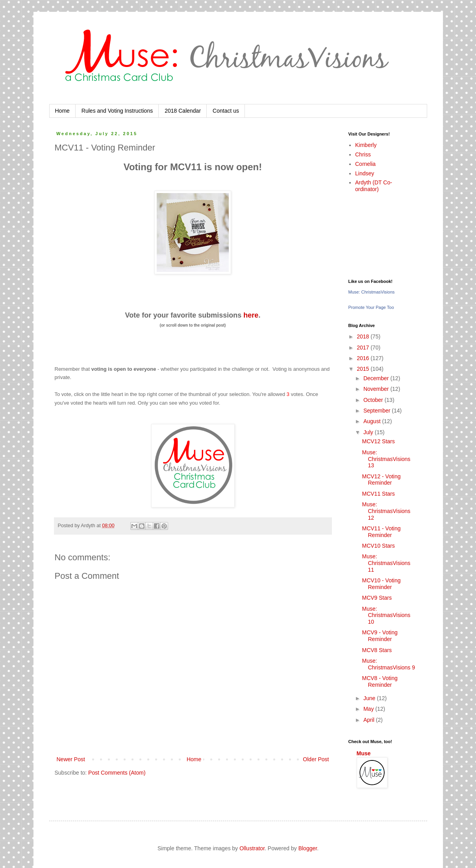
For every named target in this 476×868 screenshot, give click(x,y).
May (369, 709)
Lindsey (365, 173)
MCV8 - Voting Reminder (380, 681)
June (370, 698)
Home (62, 111)
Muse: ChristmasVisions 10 (386, 615)
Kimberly (366, 145)
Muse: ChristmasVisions (372, 292)
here (251, 315)
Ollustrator (252, 848)
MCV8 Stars (377, 650)
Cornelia (365, 164)
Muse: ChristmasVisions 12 (386, 511)
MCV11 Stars (378, 494)
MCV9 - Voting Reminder (380, 636)
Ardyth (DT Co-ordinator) (374, 186)
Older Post (316, 759)
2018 (364, 336)
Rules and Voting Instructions (117, 111)
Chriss (363, 154)
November (377, 389)
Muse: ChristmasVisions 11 (386, 563)
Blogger (308, 848)
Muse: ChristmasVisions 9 (388, 664)
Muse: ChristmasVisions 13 (386, 459)
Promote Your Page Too (371, 307)
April (370, 720)
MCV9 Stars (377, 598)
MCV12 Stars (378, 441)
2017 (364, 348)
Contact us (226, 111)
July (369, 432)
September (378, 411)
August (373, 421)
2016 (364, 358)
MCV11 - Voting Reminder (381, 532)
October (374, 400)
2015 (364, 369)
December (377, 378)
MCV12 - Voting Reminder (381, 480)
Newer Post (71, 759)
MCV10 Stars (378, 546)
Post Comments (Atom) (117, 773)
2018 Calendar (183, 111)
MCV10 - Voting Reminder (381, 584)
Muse (364, 753)
